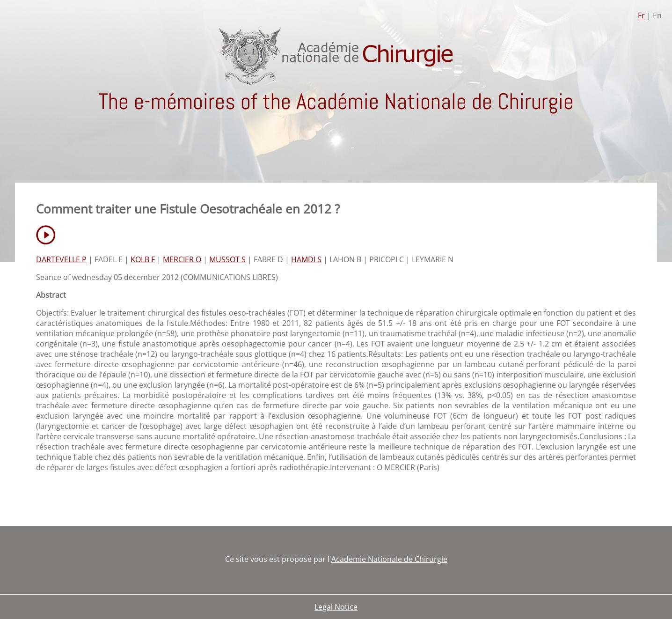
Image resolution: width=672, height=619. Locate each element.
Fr (641, 15)
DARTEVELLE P (61, 259)
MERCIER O (182, 259)
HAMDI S (306, 259)
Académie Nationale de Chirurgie (389, 559)
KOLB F (143, 259)
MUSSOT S (227, 259)
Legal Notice (336, 607)
